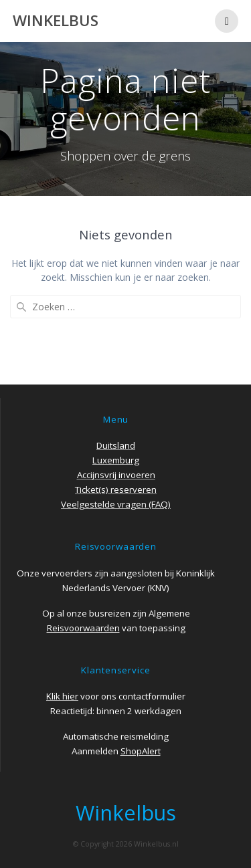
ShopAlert (141, 751)
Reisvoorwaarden (83, 628)
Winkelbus (56, 21)
